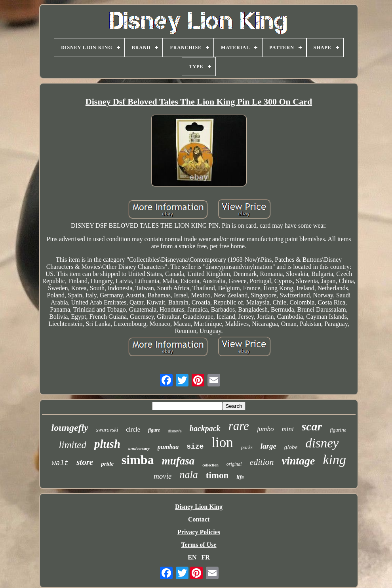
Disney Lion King (199, 507)
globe (291, 447)
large (268, 446)
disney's (175, 431)
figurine (338, 430)
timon (217, 475)
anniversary (139, 448)
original (234, 464)
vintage (299, 461)
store (85, 462)
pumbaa (168, 447)
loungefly (70, 428)
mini (287, 429)
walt (60, 463)
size (195, 447)
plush (107, 444)
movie (163, 476)
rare (239, 426)
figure (154, 430)
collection (210, 465)
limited (73, 445)
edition (262, 462)
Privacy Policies (199, 532)
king (335, 460)
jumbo (265, 429)
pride (107, 464)
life (240, 477)
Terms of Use (199, 545)
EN (192, 557)
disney (322, 443)
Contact (199, 519)
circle (133, 429)
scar (312, 426)
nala (188, 475)
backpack (205, 428)
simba (138, 460)
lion (222, 442)
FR (205, 557)
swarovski (107, 430)
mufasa (178, 461)
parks (247, 447)
